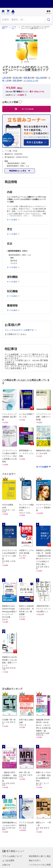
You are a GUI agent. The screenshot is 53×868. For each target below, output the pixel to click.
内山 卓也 (40, 78)
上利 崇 (5, 78)
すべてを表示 (42, 467)
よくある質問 (8, 860)
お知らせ (6, 865)
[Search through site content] (23, 20)
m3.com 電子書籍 (5, 28)
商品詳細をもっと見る (18, 171)
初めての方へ (35, 860)
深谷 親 (16, 80)
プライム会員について (12, 856)
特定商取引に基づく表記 (40, 856)
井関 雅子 (27, 78)
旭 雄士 (16, 78)
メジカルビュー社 (14, 28)
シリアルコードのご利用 (40, 865)
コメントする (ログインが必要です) (20, 330)
